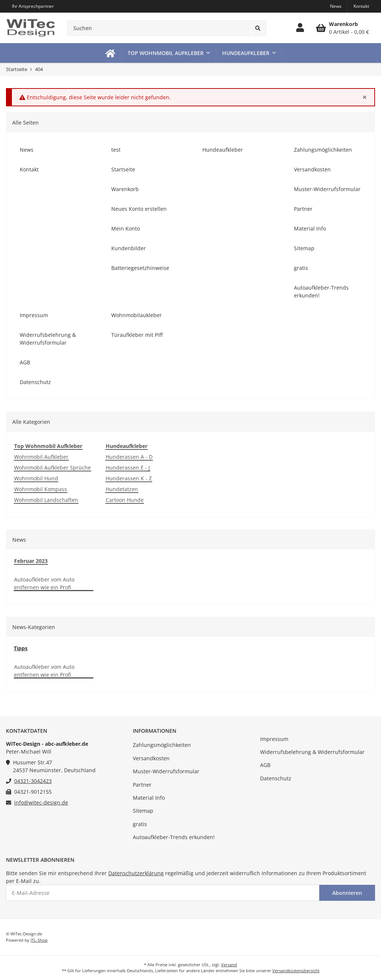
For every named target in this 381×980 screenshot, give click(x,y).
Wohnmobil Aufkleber (41, 457)
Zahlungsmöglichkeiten (162, 745)
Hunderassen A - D (129, 457)
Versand (229, 965)
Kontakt (361, 6)
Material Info (149, 798)
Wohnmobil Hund (36, 478)
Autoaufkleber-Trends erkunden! (174, 837)
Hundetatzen (122, 489)
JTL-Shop (39, 940)
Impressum (274, 739)
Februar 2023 (31, 561)
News (336, 6)
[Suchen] (159, 28)
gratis (140, 824)
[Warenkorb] (342, 28)
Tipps (21, 648)
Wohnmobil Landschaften (46, 500)
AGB (265, 765)
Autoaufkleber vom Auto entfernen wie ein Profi (44, 583)
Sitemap (143, 811)
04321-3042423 (33, 781)
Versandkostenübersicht (296, 971)
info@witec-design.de (41, 802)
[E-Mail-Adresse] (163, 893)
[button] (300, 28)
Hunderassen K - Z (129, 478)
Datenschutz (276, 778)
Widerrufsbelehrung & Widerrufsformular (312, 752)
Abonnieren (347, 893)
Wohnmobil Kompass (41, 489)
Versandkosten (151, 758)
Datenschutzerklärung (136, 873)
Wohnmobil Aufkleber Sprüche (52, 468)
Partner (142, 785)
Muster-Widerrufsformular (166, 771)
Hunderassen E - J (128, 468)
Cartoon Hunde (125, 500)
